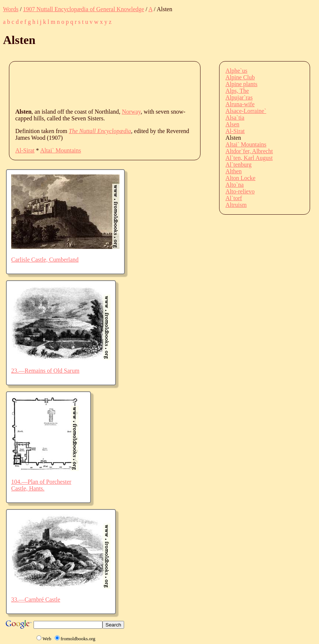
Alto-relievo (240, 191)
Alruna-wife (240, 104)
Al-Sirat (25, 150)
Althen (234, 171)
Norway (131, 112)
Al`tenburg (239, 165)
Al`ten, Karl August (249, 158)
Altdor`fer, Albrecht (249, 151)
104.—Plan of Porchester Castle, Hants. (41, 485)
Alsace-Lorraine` (246, 111)
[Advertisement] (151, 84)
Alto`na (235, 185)
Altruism (236, 205)
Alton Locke (240, 178)
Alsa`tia (235, 118)
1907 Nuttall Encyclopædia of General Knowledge (84, 9)
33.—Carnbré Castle (36, 599)
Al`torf (234, 198)
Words (11, 9)
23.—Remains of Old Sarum (45, 371)
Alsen (232, 124)
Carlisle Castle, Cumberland (45, 260)
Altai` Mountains (61, 150)
